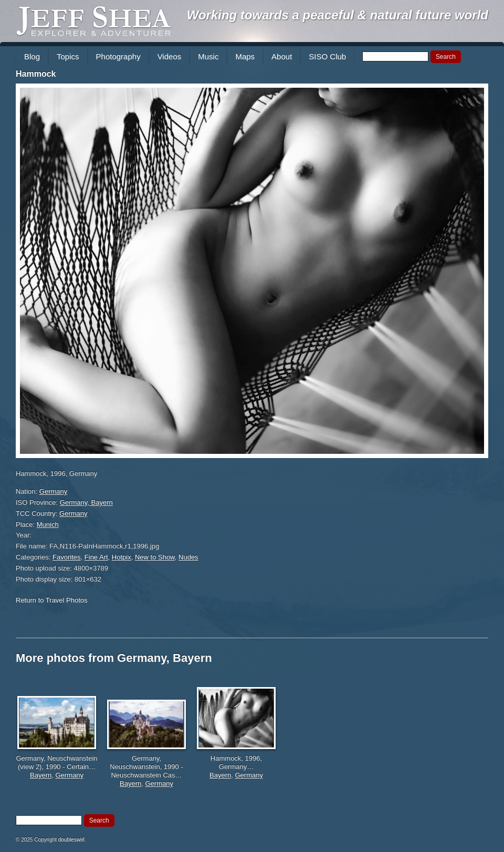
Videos (170, 56)
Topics (68, 56)
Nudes (188, 557)
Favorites (66, 557)
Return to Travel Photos (52, 600)
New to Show (155, 557)
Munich (48, 524)
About (282, 56)
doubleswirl (71, 840)
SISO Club (327, 56)
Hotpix (122, 557)
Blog (32, 56)
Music (208, 56)
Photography (118, 56)
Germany (53, 491)
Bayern (41, 775)
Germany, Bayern (86, 502)
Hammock (36, 74)
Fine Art (96, 557)
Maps (245, 56)
